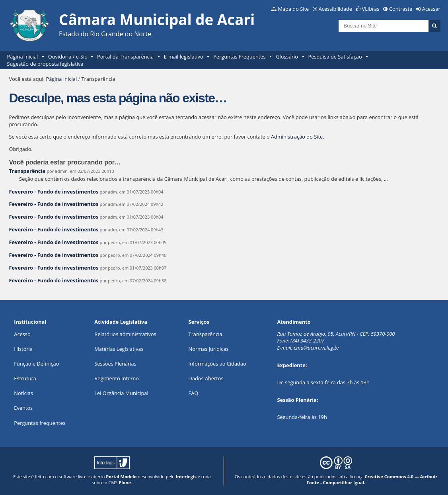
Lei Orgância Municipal (121, 393)
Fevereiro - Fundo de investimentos (55, 192)
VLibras (371, 9)
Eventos (23, 408)
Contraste (401, 9)
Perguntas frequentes (40, 423)
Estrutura (25, 378)
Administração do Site (297, 137)
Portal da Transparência (125, 57)
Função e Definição (36, 364)
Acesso (22, 334)
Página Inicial (23, 57)
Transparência (27, 171)
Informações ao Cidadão (217, 364)
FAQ (194, 393)
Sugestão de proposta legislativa (45, 64)
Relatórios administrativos (125, 334)
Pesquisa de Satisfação (335, 57)
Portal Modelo (121, 476)
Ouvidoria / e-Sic (68, 57)
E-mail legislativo (184, 57)
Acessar (431, 9)
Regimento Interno (117, 378)
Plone (125, 482)
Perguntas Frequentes (239, 57)
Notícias (23, 393)
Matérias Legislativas (119, 349)
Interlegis (186, 476)
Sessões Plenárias (115, 364)
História (23, 349)
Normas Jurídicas (209, 349)
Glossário (287, 57)
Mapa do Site (293, 9)
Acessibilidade (335, 9)
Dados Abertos (206, 378)
